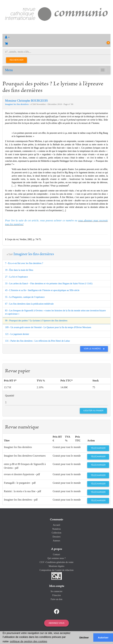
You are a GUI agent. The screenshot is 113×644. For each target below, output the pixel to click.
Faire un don (57, 599)
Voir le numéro (95, 349)
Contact (56, 554)
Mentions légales (56, 566)
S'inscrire (56, 595)
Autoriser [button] (103, 638)
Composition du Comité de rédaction (57, 570)
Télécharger (98, 448)
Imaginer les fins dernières (17, 104)
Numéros (56, 529)
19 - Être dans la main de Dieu (19, 270)
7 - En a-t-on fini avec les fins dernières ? (24, 263)
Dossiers (56, 537)
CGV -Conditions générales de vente (56, 562)
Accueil (56, 525)
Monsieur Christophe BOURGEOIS (26, 101)
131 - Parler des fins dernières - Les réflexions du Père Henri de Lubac (38, 341)
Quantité (10, 396)
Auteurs (56, 541)
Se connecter (56, 591)
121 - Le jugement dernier (17, 334)
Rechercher (17, 60)
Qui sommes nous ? (56, 558)
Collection (56, 533)
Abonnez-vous (56, 623)
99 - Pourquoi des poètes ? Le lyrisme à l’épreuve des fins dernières (36, 321)
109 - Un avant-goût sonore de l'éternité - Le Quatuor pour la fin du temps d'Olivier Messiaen (48, 327)
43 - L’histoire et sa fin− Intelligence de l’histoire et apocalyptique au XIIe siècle (42, 290)
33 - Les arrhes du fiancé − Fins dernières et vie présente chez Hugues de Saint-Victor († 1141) (49, 284)
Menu (9, 70)
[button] (56, 37)
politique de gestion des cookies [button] (28, 641)
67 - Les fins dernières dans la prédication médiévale (29, 304)
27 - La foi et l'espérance (16, 277)
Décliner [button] (84, 638)
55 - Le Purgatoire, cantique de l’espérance (25, 297)
